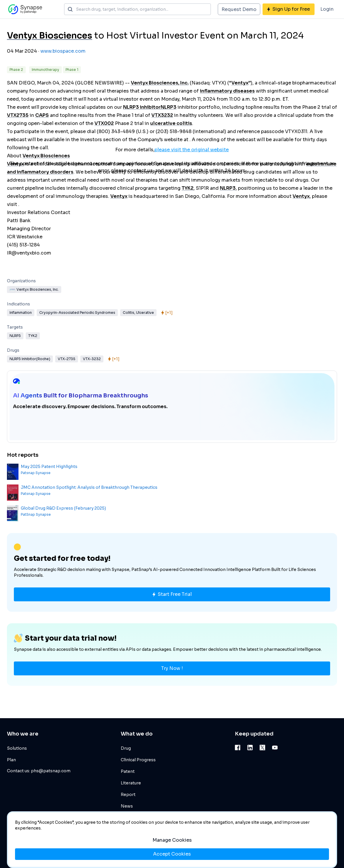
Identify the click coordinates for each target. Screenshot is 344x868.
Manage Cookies (172, 840)
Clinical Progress (138, 760)
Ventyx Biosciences (50, 36)
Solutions (17, 748)
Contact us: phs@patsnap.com (39, 771)
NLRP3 (169, 107)
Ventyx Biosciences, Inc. (160, 83)
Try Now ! (172, 668)
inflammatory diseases (227, 91)
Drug (126, 748)
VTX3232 (162, 115)
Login (327, 9)
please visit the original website (192, 150)
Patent (128, 771)
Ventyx (240, 83)
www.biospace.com (63, 51)
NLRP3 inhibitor (142, 107)
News (127, 806)
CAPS (42, 115)
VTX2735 (18, 115)
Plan (11, 760)
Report (128, 795)
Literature (131, 783)
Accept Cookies (172, 854)
